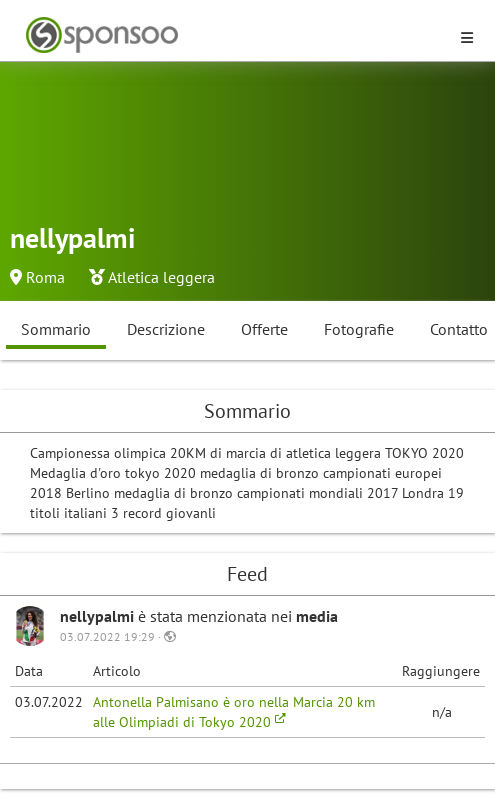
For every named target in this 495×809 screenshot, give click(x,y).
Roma (45, 277)
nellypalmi (99, 616)
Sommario (56, 329)
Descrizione (166, 329)
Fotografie (359, 329)
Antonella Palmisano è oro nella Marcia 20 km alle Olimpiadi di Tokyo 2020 (234, 712)
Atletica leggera (161, 277)
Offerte (264, 329)
